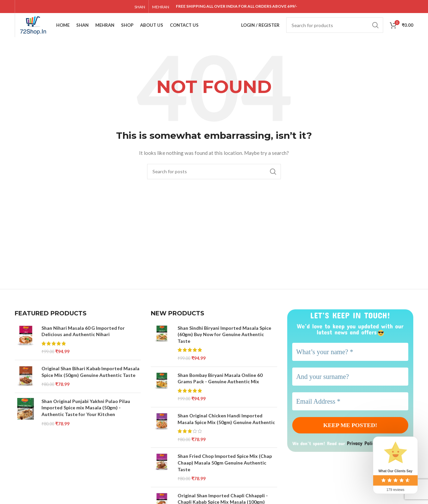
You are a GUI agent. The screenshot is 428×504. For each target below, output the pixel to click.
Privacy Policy (363, 455)
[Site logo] (41, 30)
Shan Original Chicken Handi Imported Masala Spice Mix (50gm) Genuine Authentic (226, 429)
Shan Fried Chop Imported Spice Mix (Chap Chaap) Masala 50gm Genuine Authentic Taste (225, 473)
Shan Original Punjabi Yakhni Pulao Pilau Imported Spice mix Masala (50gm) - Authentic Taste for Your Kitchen (86, 418)
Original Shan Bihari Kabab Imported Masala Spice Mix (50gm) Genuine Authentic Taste (90, 382)
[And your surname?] (350, 387)
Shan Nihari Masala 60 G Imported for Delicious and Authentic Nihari (83, 342)
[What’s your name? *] (350, 362)
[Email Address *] (350, 412)
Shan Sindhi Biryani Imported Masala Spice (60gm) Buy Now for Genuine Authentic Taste (224, 345)
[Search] (335, 31)
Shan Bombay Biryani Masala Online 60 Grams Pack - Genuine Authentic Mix (220, 389)
